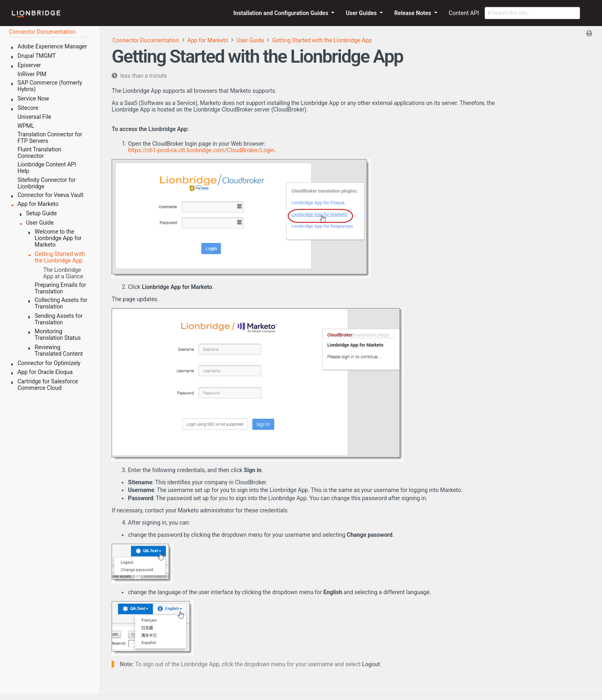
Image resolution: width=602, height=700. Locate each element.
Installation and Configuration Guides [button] (281, 13)
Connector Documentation (146, 40)
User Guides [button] (362, 13)
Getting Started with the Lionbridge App (322, 40)
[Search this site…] (532, 13)
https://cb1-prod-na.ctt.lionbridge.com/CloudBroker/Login (201, 150)
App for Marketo (208, 40)
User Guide (250, 40)
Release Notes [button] (413, 13)
